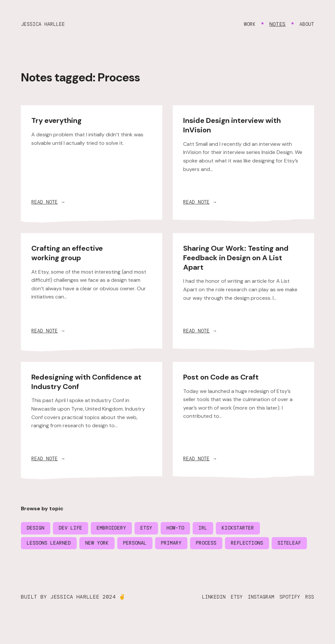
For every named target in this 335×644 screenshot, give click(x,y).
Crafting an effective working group (70, 253)
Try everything (59, 120)
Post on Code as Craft (224, 378)
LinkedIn (205, 615)
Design (37, 530)
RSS (309, 615)
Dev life (74, 530)
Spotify (288, 615)
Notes (276, 24)
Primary (183, 545)
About (306, 24)
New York (103, 545)
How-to (185, 530)
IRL (215, 530)
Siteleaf (40, 560)
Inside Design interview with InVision (236, 125)
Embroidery (118, 530)
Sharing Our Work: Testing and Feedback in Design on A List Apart (241, 258)
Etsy (155, 530)
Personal (144, 545)
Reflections (263, 545)
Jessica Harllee (45, 24)
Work (247, 24)
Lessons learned (51, 545)
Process (220, 545)
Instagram (256, 615)
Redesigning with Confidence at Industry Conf (91, 382)
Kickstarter (252, 530)
